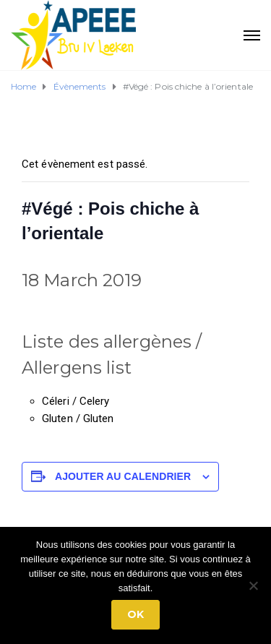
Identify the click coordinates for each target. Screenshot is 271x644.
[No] (253, 585)
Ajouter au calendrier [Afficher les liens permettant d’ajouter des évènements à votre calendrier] (123, 476)
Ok (135, 614)
